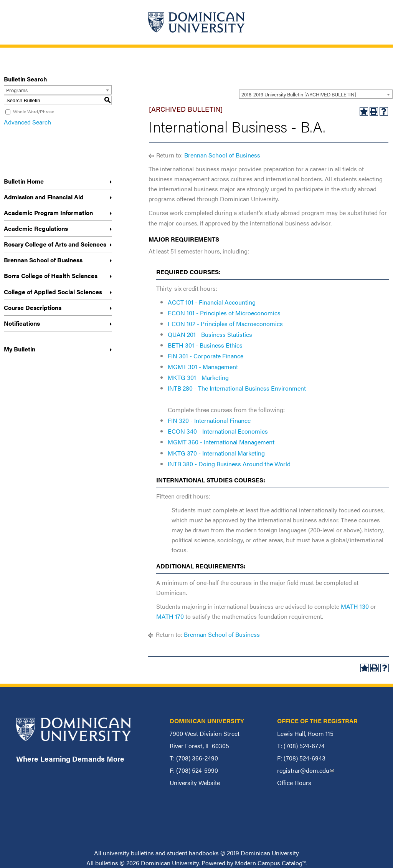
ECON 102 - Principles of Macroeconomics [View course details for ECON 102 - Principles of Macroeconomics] (225, 324)
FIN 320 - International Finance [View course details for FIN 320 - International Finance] (209, 420)
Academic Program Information (48, 213)
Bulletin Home (24, 181)
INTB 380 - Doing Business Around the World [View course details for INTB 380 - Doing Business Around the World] (229, 464)
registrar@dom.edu (305, 770)
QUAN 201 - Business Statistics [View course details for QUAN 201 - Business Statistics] (210, 334)
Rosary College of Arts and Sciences (55, 244)
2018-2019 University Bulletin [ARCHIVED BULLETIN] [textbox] (299, 94)
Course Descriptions (33, 307)
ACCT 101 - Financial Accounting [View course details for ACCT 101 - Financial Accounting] (212, 302)
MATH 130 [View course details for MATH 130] (355, 606)
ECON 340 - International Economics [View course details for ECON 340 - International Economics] (218, 431)
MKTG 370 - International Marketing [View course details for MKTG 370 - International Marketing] (216, 453)
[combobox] (316, 94)
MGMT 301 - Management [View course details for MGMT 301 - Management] (203, 367)
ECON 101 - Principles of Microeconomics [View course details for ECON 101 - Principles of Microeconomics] (224, 313)
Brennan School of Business (43, 260)
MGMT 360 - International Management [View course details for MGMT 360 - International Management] (221, 442)
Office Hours (294, 783)
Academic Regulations (36, 228)
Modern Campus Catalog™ (270, 863)
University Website (195, 783)
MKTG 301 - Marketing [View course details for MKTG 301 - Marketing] (198, 377)
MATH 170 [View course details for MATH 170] (170, 616)
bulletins (107, 863)
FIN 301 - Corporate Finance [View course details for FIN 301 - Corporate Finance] (206, 356)
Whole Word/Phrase (34, 111)
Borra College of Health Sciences (51, 276)
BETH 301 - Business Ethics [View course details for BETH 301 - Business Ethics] (205, 345)
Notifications (22, 323)
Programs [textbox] (17, 90)
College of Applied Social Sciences (53, 292)
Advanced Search (27, 122)
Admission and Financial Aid (44, 197)
